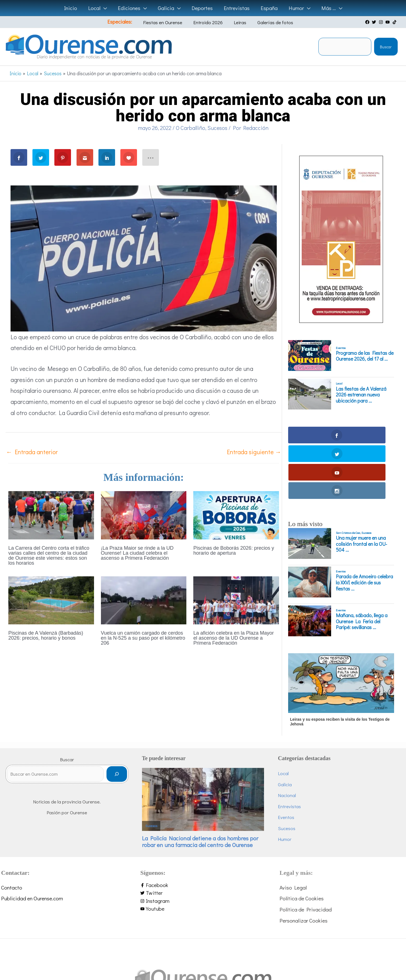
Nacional (287, 740)
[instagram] (382, 22)
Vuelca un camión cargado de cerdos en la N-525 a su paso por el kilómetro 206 (143, 638)
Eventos (341, 348)
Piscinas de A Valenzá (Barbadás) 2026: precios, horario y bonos (46, 635)
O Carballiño (191, 128)
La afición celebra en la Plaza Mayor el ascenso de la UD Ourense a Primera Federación (234, 638)
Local (339, 383)
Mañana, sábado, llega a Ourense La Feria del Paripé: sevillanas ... (362, 566)
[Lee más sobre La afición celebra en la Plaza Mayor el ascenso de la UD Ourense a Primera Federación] (236, 600)
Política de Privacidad (306, 854)
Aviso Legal (293, 832)
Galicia (285, 729)
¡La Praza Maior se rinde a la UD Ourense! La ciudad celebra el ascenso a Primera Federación (137, 553)
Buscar (386, 47)
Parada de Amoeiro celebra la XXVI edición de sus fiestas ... (364, 527)
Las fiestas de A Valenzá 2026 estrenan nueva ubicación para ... (361, 395)
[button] (105, 8)
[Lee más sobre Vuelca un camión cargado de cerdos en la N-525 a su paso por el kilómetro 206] (144, 600)
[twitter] (375, 22)
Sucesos (217, 128)
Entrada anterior (32, 452)
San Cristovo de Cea (348, 477)
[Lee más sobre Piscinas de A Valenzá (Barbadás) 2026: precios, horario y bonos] (51, 600)
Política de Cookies (302, 843)
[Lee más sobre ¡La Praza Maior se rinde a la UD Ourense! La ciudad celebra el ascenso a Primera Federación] (144, 514)
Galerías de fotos (268, 22)
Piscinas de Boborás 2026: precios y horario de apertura (234, 551)
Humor (285, 784)
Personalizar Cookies (304, 865)
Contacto (12, 832)
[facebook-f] (203, 829)
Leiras (237, 22)
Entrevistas (289, 751)
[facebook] (368, 22)
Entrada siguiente (254, 452)
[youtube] (388, 22)
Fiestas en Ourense (168, 22)
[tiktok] (395, 22)
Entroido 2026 (209, 22)
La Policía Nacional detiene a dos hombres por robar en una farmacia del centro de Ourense (200, 786)
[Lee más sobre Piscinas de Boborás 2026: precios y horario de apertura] (236, 514)
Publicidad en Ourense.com (32, 843)
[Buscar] (117, 721)
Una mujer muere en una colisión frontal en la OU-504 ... (361, 488)
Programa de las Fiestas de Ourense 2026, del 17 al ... (365, 356)
